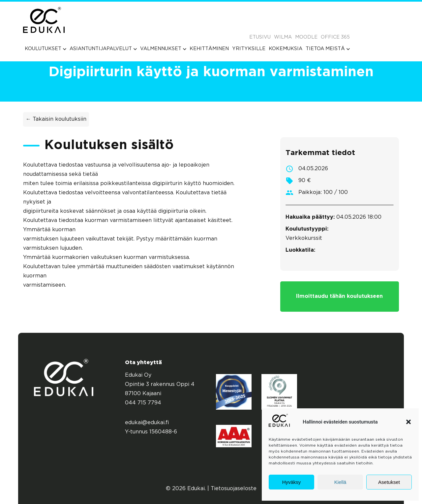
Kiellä (340, 482)
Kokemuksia (286, 49)
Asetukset (389, 482)
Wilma (283, 37)
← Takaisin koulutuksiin (56, 119)
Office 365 (335, 37)
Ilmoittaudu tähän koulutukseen (339, 296)
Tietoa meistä (328, 49)
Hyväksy (292, 482)
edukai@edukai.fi (147, 423)
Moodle (306, 37)
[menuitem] (45, 49)
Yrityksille (249, 49)
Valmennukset (163, 49)
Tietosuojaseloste (234, 489)
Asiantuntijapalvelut (103, 49)
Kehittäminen (209, 49)
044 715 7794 (143, 403)
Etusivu (260, 37)
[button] (408, 422)
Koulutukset (45, 49)
